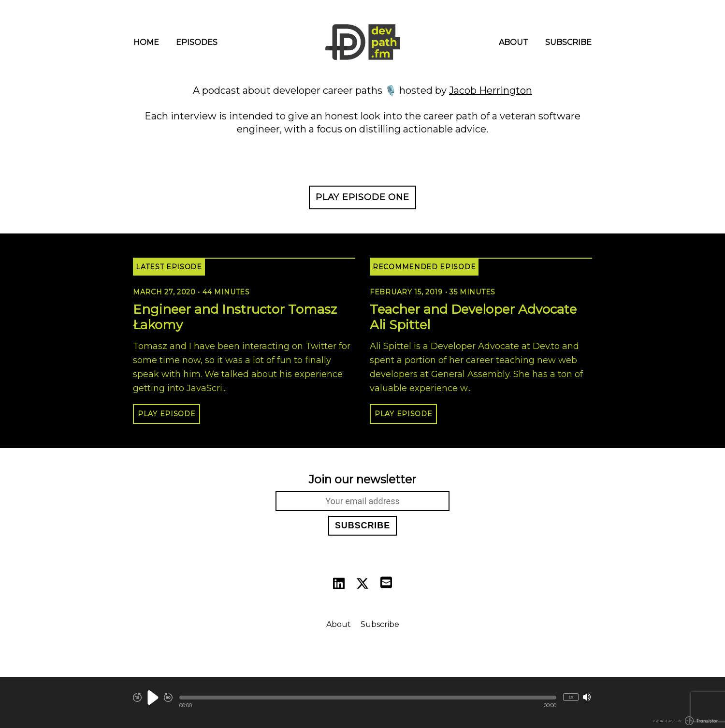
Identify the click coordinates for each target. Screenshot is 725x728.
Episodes (197, 42)
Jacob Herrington (491, 90)
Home (146, 42)
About (514, 42)
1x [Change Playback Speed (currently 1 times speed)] (571, 697)
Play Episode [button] (167, 414)
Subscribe (568, 42)
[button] (368, 698)
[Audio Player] (362, 703)
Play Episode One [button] (362, 197)
